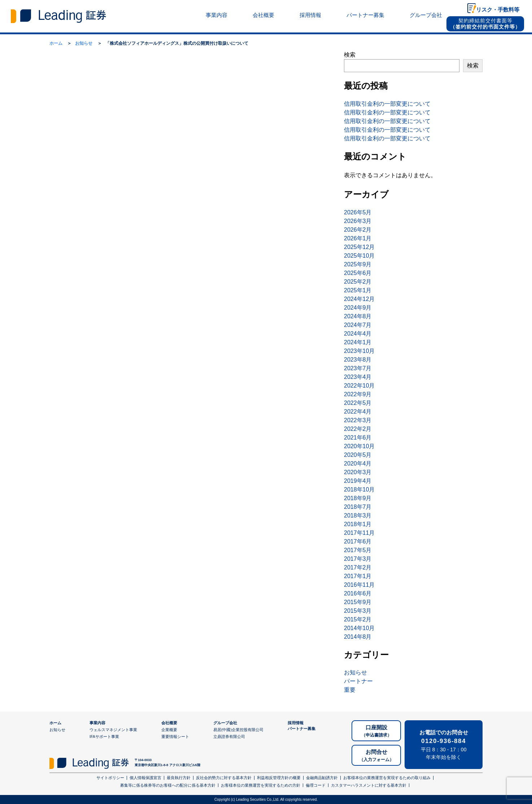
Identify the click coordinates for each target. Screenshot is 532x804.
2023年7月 (358, 368)
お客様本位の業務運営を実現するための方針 (261, 785)
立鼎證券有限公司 (229, 737)
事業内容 (217, 15)
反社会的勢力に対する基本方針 (224, 778)
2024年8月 (358, 316)
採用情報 (310, 15)
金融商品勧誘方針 (322, 778)
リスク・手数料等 (498, 10)
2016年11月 (359, 585)
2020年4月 (358, 464)
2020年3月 (358, 472)
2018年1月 (358, 524)
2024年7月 (358, 325)
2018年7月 (358, 507)
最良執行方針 (179, 778)
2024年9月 (358, 308)
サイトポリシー (110, 778)
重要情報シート (175, 737)
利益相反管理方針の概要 (279, 778)
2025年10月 (359, 256)
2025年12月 (359, 247)
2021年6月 (358, 438)
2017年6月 (358, 541)
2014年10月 (359, 628)
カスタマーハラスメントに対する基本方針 (369, 785)
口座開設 (376, 731)
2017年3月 (358, 559)
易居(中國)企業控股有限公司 (238, 730)
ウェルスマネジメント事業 (113, 730)
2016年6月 (358, 593)
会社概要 (263, 15)
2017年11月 (359, 533)
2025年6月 (358, 273)
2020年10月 (359, 446)
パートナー (358, 681)
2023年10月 (359, 351)
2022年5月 (358, 403)
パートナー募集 (365, 15)
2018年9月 (358, 498)
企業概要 (169, 730)
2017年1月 (358, 576)
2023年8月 (358, 360)
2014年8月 (358, 637)
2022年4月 (358, 412)
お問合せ (376, 756)
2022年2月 (358, 429)
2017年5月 (358, 550)
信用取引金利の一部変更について (387, 104)
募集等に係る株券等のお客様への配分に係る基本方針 (168, 785)
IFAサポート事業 (104, 737)
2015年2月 (358, 619)
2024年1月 (358, 342)
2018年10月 (359, 490)
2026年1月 (358, 238)
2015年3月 (358, 611)
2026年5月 (358, 212)
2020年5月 (358, 455)
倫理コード (316, 785)
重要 (350, 690)
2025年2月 (358, 282)
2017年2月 (358, 567)
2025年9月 (358, 264)
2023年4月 (358, 377)
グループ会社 (426, 15)
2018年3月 (358, 515)
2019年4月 (358, 481)
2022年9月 (358, 394)
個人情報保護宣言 (145, 778)
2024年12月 (359, 299)
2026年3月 (358, 221)
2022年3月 (358, 420)
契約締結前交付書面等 (485, 24)
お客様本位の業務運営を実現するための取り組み (387, 778)
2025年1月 (358, 290)
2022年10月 (359, 386)
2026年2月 (358, 230)
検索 (350, 55)
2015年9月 (358, 602)
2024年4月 (358, 334)
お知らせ (356, 672)
